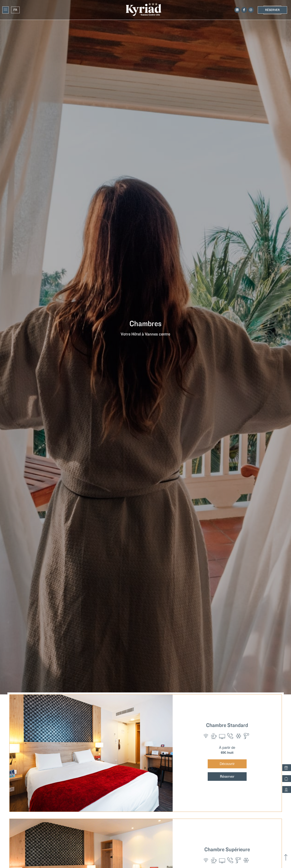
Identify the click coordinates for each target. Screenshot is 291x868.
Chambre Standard (227, 725)
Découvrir (227, 764)
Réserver (227, 777)
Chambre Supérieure (227, 850)
